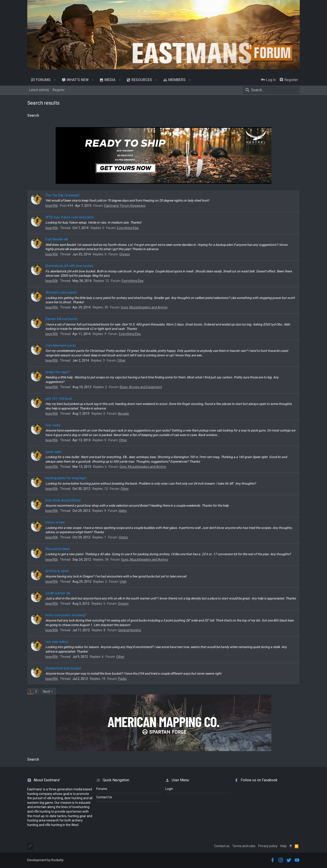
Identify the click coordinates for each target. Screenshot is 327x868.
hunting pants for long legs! (66, 478)
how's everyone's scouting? (66, 615)
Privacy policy (268, 846)
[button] (55, 80)
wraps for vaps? (58, 372)
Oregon (125, 254)
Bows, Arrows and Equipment (141, 387)
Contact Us (104, 797)
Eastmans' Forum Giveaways (125, 206)
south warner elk (58, 593)
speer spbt (53, 452)
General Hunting (130, 630)
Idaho (123, 511)
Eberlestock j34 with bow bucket (69, 266)
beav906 (52, 206)
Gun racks (53, 425)
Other (121, 360)
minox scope (55, 522)
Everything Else (128, 228)
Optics (123, 537)
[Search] (271, 90)
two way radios (57, 642)
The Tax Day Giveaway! (62, 195)
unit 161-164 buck (59, 399)
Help (283, 846)
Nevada (123, 414)
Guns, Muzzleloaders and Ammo (144, 307)
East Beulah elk (57, 239)
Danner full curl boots (61, 319)
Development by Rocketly (45, 860)
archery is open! (57, 571)
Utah (123, 582)
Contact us (222, 846)
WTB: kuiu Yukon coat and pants (69, 217)
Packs (122, 679)
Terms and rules (244, 846)
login (169, 789)
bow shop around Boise (63, 500)
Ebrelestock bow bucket (63, 668)
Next (46, 692)
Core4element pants (61, 345)
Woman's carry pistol (61, 292)
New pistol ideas (58, 549)
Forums (102, 789)
